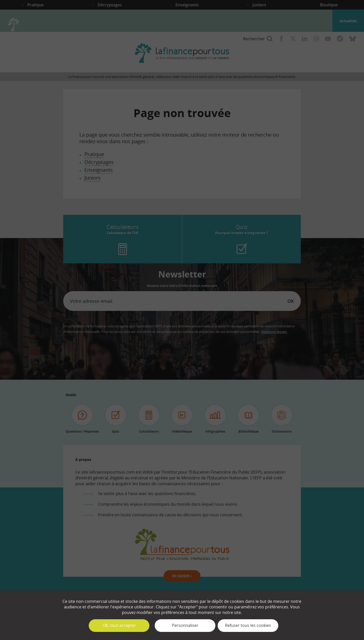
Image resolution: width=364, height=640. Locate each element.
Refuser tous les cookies (248, 625)
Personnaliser (185, 625)
